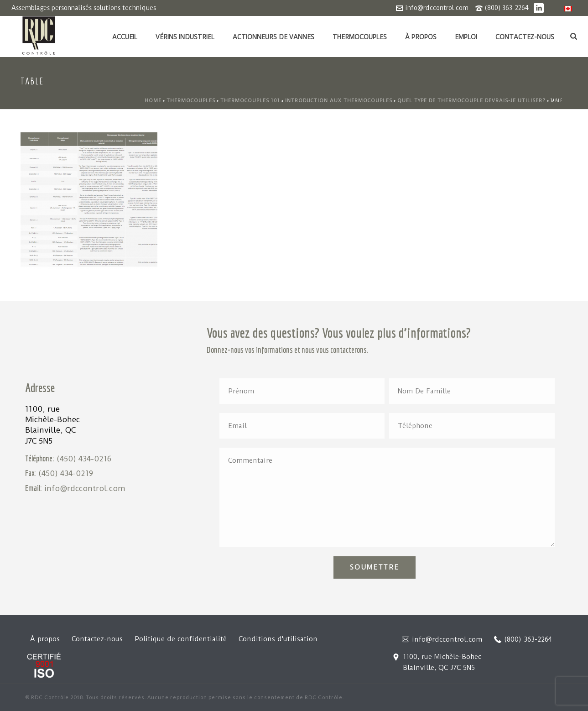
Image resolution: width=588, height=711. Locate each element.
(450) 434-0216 (84, 459)
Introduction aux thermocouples (339, 101)
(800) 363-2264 (507, 8)
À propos (421, 37)
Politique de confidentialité (181, 639)
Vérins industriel (185, 37)
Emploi (466, 37)
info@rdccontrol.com (437, 8)
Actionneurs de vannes (273, 37)
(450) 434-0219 (66, 473)
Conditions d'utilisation (278, 639)
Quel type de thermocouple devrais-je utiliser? (471, 101)
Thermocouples (360, 37)
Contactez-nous (525, 37)
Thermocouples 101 (250, 101)
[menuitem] (568, 8)
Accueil (125, 37)
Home (153, 101)
